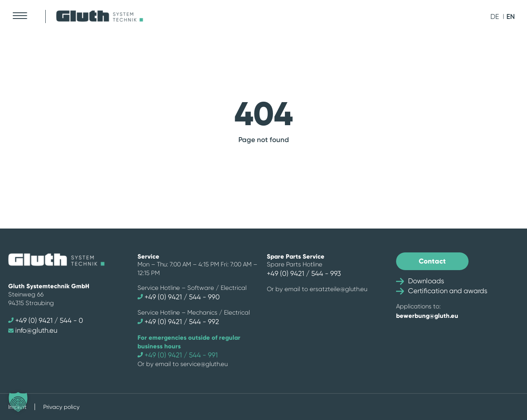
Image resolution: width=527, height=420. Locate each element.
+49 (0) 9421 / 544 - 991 (178, 355)
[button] (18, 402)
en (511, 16)
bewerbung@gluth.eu (427, 316)
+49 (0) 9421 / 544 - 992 (178, 322)
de (495, 16)
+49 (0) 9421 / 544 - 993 (304, 273)
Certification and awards (442, 291)
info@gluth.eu (33, 330)
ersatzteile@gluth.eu (338, 289)
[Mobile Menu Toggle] (20, 16)
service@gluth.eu (204, 364)
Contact (432, 261)
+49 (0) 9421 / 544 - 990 (179, 297)
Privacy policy (61, 407)
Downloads (420, 281)
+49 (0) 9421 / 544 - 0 (46, 320)
